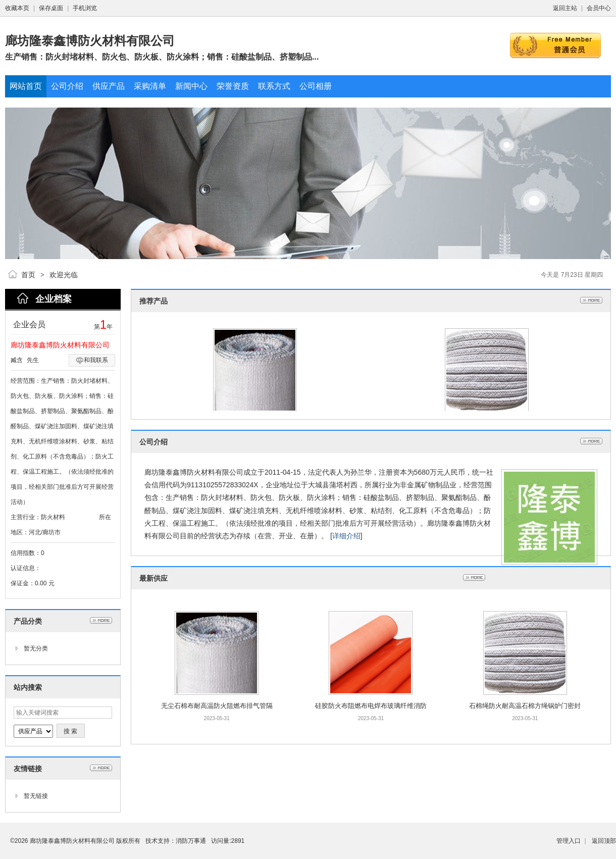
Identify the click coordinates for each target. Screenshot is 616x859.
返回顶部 (604, 841)
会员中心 (599, 8)
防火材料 (53, 517)
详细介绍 (346, 536)
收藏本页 (17, 8)
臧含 (17, 360)
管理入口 (569, 841)
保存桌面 (51, 8)
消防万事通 (191, 841)
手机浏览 (85, 8)
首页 (28, 275)
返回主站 (565, 8)
